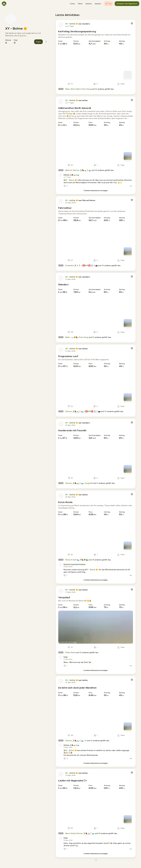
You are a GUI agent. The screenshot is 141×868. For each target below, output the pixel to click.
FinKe (67, 652)
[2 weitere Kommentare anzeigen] (96, 854)
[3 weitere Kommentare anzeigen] (96, 580)
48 (96, 170)
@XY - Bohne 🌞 (70, 180)
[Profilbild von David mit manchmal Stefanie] (60, 565)
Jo (85, 741)
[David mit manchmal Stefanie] (74, 564)
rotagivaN (88, 483)
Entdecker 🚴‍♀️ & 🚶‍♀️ (73, 265)
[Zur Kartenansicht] (128, 75)
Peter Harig (86, 89)
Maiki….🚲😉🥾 (72, 337)
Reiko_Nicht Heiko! (73, 89)
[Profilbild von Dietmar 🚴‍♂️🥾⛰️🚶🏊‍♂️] (60, 175)
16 (97, 483)
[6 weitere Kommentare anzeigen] (96, 670)
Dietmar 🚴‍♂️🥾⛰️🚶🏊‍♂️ (82, 170)
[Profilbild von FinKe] (60, 657)
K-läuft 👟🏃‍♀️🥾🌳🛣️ (80, 560)
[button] (72, 4)
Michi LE (69, 170)
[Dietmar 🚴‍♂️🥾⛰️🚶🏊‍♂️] (71, 175)
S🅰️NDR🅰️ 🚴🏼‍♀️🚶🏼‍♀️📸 (90, 265)
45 (96, 89)
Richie (68, 560)
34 (105, 411)
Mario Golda (70, 833)
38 (93, 560)
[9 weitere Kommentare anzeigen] (96, 191)
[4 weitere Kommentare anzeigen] (96, 763)
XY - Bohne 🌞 (16, 29)
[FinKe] (66, 657)
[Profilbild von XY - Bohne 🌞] (11, 19)
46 (93, 337)
